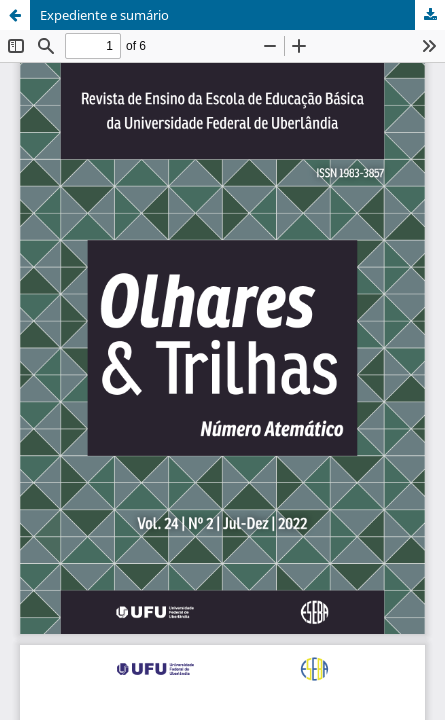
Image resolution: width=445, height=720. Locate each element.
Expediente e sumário (104, 15)
